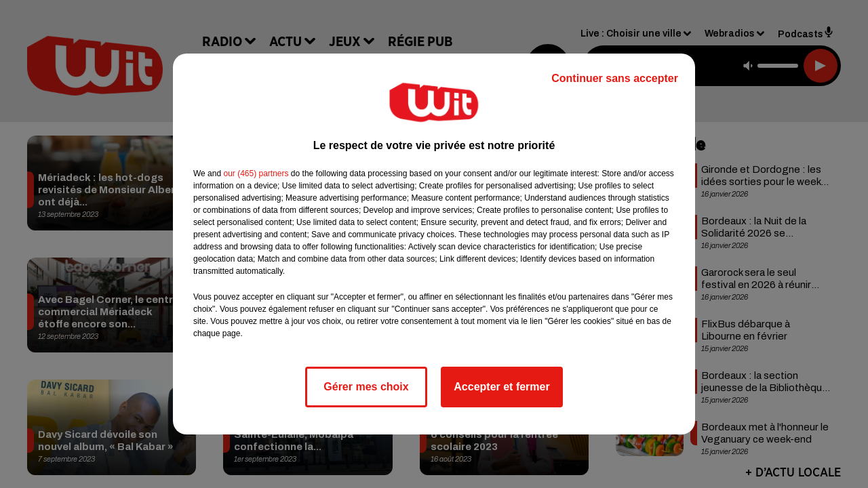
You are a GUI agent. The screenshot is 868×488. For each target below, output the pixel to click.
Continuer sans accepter (615, 78)
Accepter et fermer (501, 387)
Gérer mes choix (366, 387)
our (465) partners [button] (256, 174)
